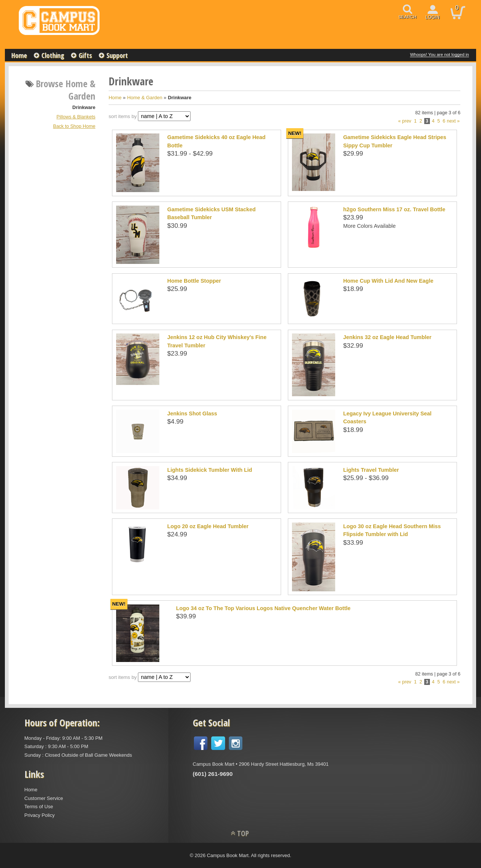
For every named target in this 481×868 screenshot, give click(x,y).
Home (19, 55)
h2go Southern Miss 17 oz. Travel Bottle (394, 209)
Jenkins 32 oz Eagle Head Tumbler (387, 337)
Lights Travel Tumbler (371, 470)
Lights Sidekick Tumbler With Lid (210, 470)
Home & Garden (145, 98)
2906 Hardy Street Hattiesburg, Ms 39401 (284, 764)
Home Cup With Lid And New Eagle (388, 281)
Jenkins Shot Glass (192, 414)
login (433, 17)
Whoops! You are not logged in (439, 55)
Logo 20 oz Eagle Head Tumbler (208, 526)
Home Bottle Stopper (194, 281)
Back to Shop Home (74, 126)
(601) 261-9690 (213, 774)
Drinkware (84, 108)
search (407, 17)
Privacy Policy (40, 815)
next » (453, 121)
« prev (405, 121)
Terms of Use (39, 807)
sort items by (123, 116)
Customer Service (44, 798)
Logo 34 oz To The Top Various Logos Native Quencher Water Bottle (263, 608)
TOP (243, 833)
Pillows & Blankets (76, 117)
